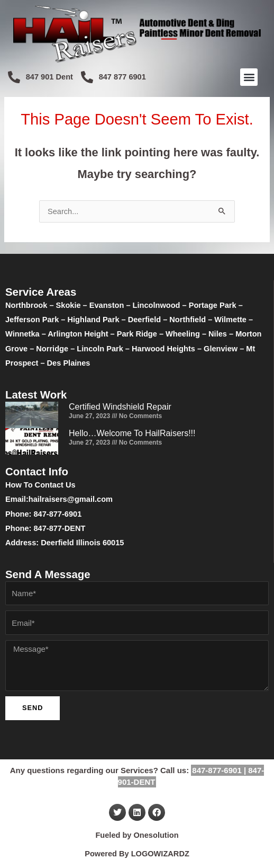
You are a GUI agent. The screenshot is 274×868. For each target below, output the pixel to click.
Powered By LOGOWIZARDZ (137, 854)
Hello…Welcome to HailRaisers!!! (132, 433)
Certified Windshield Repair (120, 407)
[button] (249, 77)
